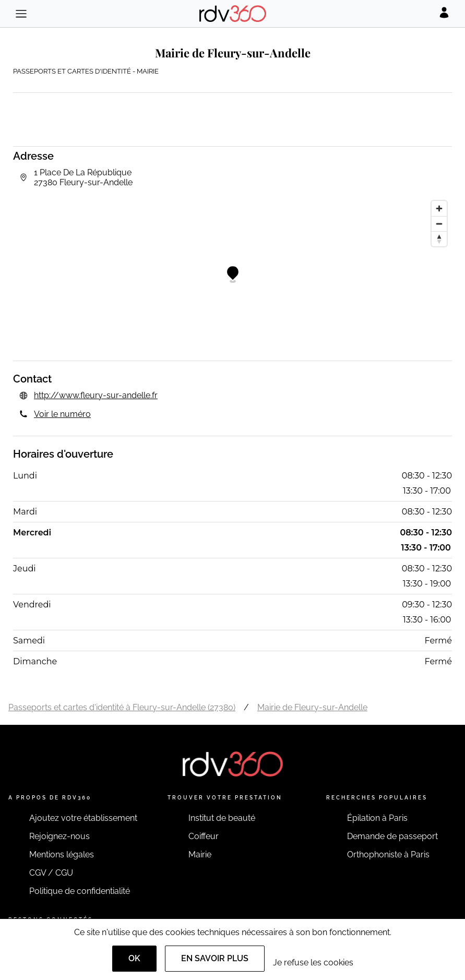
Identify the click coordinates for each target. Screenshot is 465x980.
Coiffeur (204, 836)
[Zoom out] (439, 224)
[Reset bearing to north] (439, 239)
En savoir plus (215, 958)
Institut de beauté (222, 818)
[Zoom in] (439, 208)
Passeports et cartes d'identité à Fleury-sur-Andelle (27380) (122, 707)
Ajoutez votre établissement (83, 818)
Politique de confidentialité (80, 891)
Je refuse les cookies (313, 963)
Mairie (200, 854)
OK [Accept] (134, 958)
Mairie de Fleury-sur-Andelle (312, 707)
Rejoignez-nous (59, 836)
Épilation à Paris (377, 818)
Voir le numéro (62, 414)
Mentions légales (62, 854)
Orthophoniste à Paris (388, 854)
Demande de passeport (392, 836)
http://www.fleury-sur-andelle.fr (96, 395)
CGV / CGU (51, 873)
